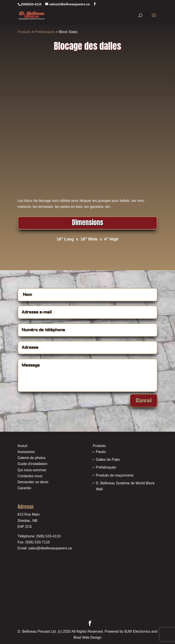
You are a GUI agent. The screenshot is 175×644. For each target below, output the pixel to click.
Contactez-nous (30, 476)
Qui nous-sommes (32, 470)
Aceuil (22, 446)
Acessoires (26, 452)
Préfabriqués (45, 32)
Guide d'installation (33, 464)
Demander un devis (33, 482)
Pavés (101, 452)
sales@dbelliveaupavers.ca (50, 548)
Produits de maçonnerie (115, 475)
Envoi (144, 401)
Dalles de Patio (108, 460)
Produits (24, 32)
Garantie (24, 488)
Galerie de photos (32, 458)
